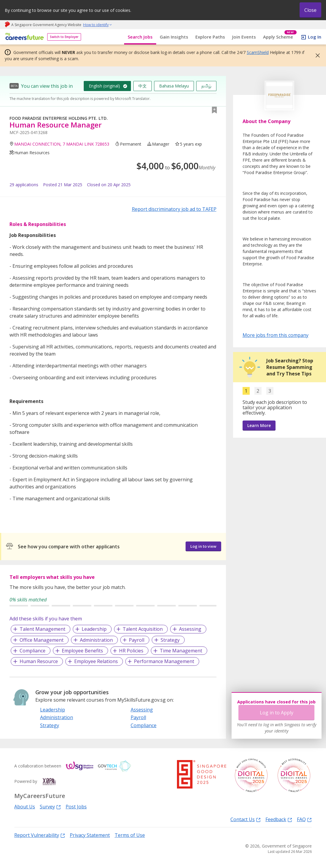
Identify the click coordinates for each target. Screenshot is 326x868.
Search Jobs (140, 37)
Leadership (94, 629)
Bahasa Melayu (174, 86)
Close (310, 10)
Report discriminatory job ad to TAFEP (174, 209)
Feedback (279, 819)
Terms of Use (130, 835)
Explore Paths (210, 37)
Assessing (190, 629)
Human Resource (39, 661)
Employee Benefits (82, 651)
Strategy (170, 640)
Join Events (244, 37)
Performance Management (164, 661)
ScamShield (258, 52)
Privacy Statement (90, 835)
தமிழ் (206, 86)
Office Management (42, 640)
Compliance (33, 651)
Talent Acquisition (143, 629)
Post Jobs (76, 807)
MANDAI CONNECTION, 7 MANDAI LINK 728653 (62, 144)
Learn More (259, 425)
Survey (50, 806)
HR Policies (131, 651)
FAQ (304, 819)
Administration (96, 640)
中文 (143, 86)
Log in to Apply (277, 713)
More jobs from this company (276, 335)
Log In (315, 37)
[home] (24, 37)
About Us (25, 807)
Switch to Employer (64, 37)
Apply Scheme (280, 37)
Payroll (137, 640)
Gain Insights (174, 37)
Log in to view (203, 546)
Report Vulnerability (40, 835)
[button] (316, 55)
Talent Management (42, 629)
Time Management (181, 651)
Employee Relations (96, 661)
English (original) (104, 86)
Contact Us (246, 819)
